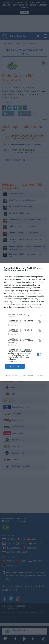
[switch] (39, 322)
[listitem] (24, 315)
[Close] (44, 268)
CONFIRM (15, 366)
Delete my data (12, 376)
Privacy (40, 376)
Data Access (28, 376)
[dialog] (24, 322)
